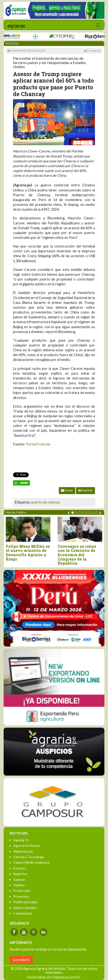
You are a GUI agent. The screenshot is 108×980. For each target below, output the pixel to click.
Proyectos (21, 896)
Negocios (20, 874)
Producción (22, 891)
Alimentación (23, 851)
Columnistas (23, 913)
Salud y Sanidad (25, 908)
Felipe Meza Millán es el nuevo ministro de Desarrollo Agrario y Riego (28, 553)
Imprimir (85, 490)
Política (19, 885)
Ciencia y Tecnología (29, 857)
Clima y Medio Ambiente (31, 862)
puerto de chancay (46, 502)
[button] (73, 513)
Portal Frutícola (38, 444)
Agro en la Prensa (27, 846)
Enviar (67, 490)
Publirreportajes (25, 902)
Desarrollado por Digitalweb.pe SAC (54, 977)
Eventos (20, 868)
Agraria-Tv (21, 840)
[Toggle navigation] (98, 25)
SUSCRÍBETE (21, 960)
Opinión (19, 879)
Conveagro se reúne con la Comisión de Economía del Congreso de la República (77, 555)
